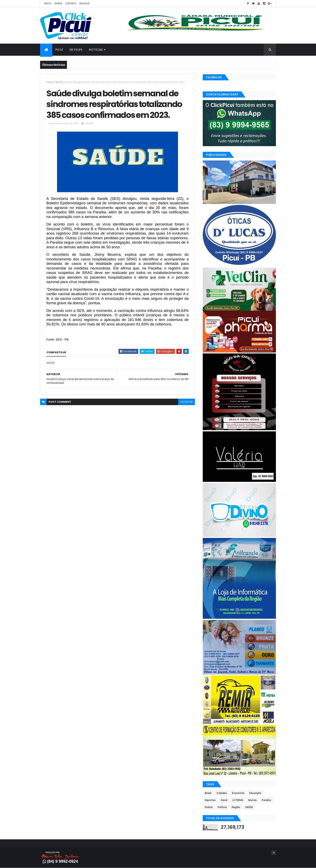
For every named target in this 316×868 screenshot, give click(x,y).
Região (236, 807)
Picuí (59, 50)
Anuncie (84, 3)
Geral (224, 800)
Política (222, 807)
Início (48, 3)
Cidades (222, 793)
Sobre (58, 3)
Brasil (208, 793)
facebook (187, 402)
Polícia (209, 807)
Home (50, 82)
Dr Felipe (76, 50)
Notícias (96, 50)
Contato (71, 3)
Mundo (253, 800)
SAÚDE (59, 82)
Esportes (210, 800)
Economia (238, 793)
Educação (255, 793)
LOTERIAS (238, 800)
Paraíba (266, 800)
